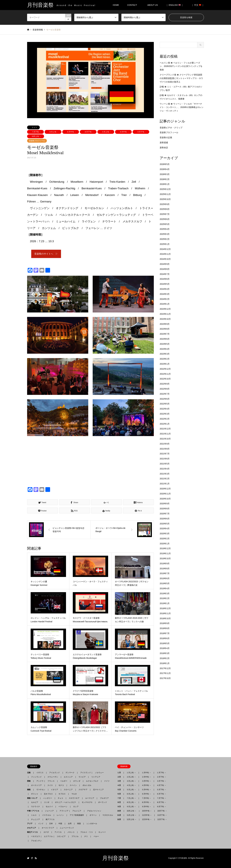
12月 (120, 819)
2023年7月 (165, 334)
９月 (120, 807)
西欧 (30, 781)
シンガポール (92, 824)
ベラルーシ (63, 807)
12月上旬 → (131, 819)
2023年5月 (165, 344)
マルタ (74, 794)
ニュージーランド (67, 828)
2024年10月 (165, 259)
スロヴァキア (74, 798)
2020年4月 (165, 529)
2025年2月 (165, 239)
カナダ (46, 832)
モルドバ (49, 807)
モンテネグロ (87, 802)
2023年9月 (165, 324)
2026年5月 (165, 164)
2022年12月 (165, 369)
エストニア (68, 777)
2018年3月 (165, 653)
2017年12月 (165, 668)
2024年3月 (165, 294)
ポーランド (103, 802)
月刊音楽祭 (115, 858)
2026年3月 (165, 174)
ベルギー (64, 781)
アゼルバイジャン (94, 811)
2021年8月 (165, 449)
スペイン (73, 785)
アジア (31, 824)
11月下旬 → (162, 815)
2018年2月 (165, 658)
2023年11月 (165, 314)
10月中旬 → (147, 811)
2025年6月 (165, 219)
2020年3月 (165, 534)
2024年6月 (165, 279)
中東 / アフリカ (34, 811)
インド (41, 824)
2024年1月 (165, 304)
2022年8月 (165, 389)
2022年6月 (165, 399)
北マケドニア (98, 790)
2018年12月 (165, 608)
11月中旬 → (147, 815)
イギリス (40, 773)
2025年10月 (165, 199)
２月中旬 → (146, 777)
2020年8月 (165, 509)
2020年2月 (165, 539)
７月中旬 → (146, 798)
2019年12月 (165, 548)
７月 (120, 798)
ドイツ (34, 127)
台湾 (70, 824)
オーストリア (36, 785)
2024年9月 (165, 264)
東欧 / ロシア (33, 798)
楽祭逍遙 (164, 143)
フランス (51, 781)
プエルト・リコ (86, 832)
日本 (51, 824)
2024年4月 (165, 289)
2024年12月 (165, 249)
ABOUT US (154, 5)
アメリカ (58, 832)
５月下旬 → (161, 790)
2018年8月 (165, 628)
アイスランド (85, 773)
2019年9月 (165, 564)
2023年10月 (165, 319)
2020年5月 (165, 524)
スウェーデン (53, 777)
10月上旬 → (36, 136)
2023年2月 (165, 359)
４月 (120, 785)
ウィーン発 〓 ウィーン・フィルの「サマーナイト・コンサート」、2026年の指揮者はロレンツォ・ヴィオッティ (182, 107)
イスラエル (47, 815)
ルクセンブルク (92, 781)
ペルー (96, 836)
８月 (120, 802)
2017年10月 (165, 678)
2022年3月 (165, 414)
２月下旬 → (161, 777)
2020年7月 (165, 514)
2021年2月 (165, 479)
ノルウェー (99, 773)
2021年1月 (165, 484)
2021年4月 (165, 469)
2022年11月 (165, 374)
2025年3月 (165, 234)
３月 (120, 781)
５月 (120, 790)
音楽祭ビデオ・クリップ (171, 128)
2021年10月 (165, 439)
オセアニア (32, 828)
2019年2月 (165, 598)
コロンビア (61, 836)
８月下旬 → (89, 132)
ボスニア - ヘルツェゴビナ (65, 802)
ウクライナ (36, 807)
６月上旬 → (131, 794)
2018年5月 (165, 643)
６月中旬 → (146, 794)
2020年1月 (165, 544)
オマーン (93, 815)
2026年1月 (165, 184)
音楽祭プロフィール (37, 141)
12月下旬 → (162, 819)
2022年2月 (165, 419)
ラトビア (82, 777)
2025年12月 (165, 189)
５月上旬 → (131, 790)
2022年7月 (165, 394)
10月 (120, 811)
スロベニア (68, 790)
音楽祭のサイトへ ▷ (46, 254)
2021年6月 (165, 459)
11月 (120, 815)
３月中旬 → (146, 781)
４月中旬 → (146, 785)
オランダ (77, 781)
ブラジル (75, 836)
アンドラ (39, 781)
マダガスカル (107, 815)
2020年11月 (165, 494)
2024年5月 (165, 284)
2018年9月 (165, 623)
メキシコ (71, 832)
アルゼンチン (36, 841)
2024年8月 (165, 269)
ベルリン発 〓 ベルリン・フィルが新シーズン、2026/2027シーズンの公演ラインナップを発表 (181, 66)
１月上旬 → (131, 773)
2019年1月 (165, 603)
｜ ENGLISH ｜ (175, 5)
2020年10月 (165, 499)
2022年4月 (165, 409)
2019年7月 (165, 573)
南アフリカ (50, 819)
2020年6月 (165, 519)
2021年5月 (165, 464)
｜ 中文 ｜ (198, 5)
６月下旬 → (161, 794)
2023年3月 (165, 354)
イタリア (55, 790)
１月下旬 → (161, 773)
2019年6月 (165, 578)
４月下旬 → (161, 785)
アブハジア (63, 811)
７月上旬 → (131, 798)
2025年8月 (165, 209)
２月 (120, 777)
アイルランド (55, 773)
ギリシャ (35, 794)
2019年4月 (165, 588)
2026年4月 (165, 169)
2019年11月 (165, 553)
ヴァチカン (41, 790)
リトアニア (96, 777)
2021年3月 (165, 474)
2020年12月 (165, 489)
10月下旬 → (162, 811)
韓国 (79, 824)
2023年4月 (165, 349)
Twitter (28, 858)
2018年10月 (165, 618)
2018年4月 (165, 648)
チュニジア (36, 819)
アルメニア (77, 811)
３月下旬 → (161, 781)
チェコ (60, 798)
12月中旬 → (147, 819)
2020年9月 (165, 504)
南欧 (30, 790)
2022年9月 (165, 384)
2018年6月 (165, 638)
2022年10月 (165, 379)
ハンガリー (48, 798)
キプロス (62, 794)
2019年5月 (165, 583)
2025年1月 (165, 244)
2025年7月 (165, 214)
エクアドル (47, 836)
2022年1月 (165, 424)
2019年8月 (165, 569)
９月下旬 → (142, 132)
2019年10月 (165, 558)
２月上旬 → (131, 777)
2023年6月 (165, 339)
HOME (116, 5)
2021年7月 (165, 454)
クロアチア (83, 790)
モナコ (61, 785)
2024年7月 (165, 274)
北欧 (30, 773)
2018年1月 (165, 663)
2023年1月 (165, 364)
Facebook (32, 858)
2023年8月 (165, 329)
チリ (86, 836)
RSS (36, 858)
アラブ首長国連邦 (77, 815)
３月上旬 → (131, 781)
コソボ (47, 802)
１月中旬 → (146, 773)
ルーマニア (90, 798)
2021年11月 (165, 434)
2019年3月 (165, 593)
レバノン (60, 815)
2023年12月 (165, 309)
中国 (60, 824)
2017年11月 (165, 673)
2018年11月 (165, 613)
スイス (50, 785)
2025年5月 (165, 224)
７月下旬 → (36, 132)
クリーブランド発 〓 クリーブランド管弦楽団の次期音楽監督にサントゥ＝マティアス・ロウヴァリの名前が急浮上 (181, 78)
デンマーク (70, 773)
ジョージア (49, 811)
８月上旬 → (54, 132)
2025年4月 (165, 229)
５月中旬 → (146, 790)
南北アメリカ (33, 832)
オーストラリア (48, 828)
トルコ (34, 815)
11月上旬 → (131, 815)
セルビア (35, 802)
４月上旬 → (131, 785)
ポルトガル (87, 785)
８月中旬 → (72, 132)
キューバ (102, 832)
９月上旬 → (107, 132)
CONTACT (132, 5)
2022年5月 (165, 404)
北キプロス (48, 794)
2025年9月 (165, 204)
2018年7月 (165, 633)
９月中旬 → (124, 132)
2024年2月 (165, 299)
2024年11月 (165, 254)
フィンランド (36, 777)
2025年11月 (165, 194)
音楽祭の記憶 (166, 137)
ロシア (76, 807)
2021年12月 (165, 429)
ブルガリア (104, 798)
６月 (120, 794)
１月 (120, 773)
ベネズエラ (35, 836)
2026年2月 (165, 179)
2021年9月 (165, 444)
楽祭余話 (164, 148)
